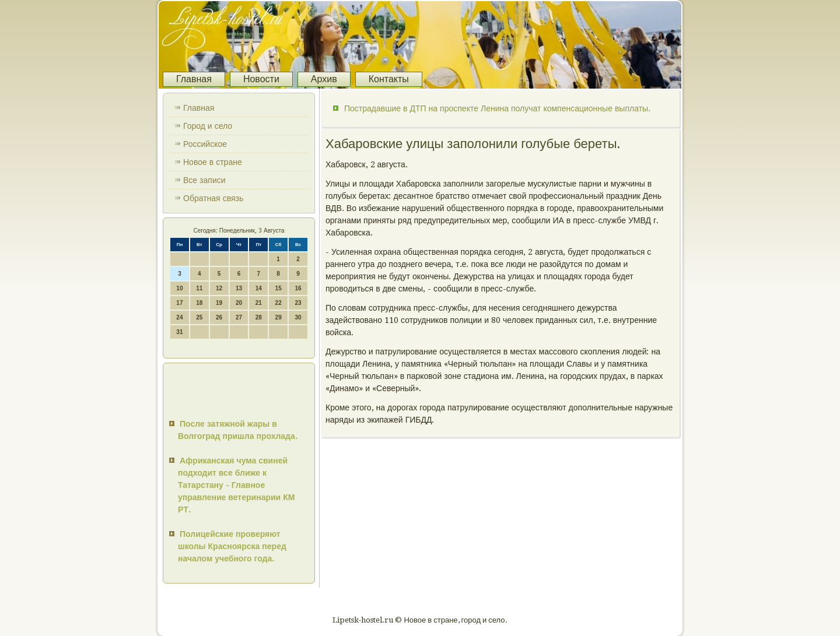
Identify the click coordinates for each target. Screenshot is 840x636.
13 (239, 288)
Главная (194, 79)
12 (219, 288)
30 (298, 317)
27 (239, 317)
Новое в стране (213, 162)
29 (279, 317)
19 (219, 303)
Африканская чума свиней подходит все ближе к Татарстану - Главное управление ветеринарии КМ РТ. (236, 485)
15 (279, 288)
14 (259, 288)
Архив (324, 79)
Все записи (204, 180)
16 (298, 288)
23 (298, 303)
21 (259, 303)
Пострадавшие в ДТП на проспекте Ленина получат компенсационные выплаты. (497, 108)
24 (179, 317)
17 (179, 303)
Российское (205, 144)
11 (199, 288)
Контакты (389, 79)
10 (179, 288)
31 (179, 332)
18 (199, 303)
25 (199, 317)
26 (219, 317)
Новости (261, 79)
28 (259, 317)
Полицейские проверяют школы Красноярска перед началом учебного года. (232, 546)
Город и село (208, 126)
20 (239, 303)
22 (279, 303)
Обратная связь (213, 198)
